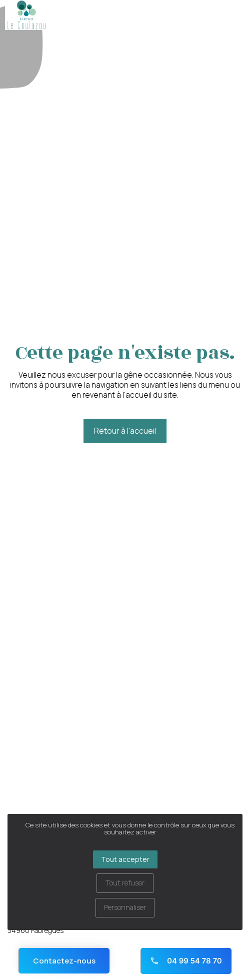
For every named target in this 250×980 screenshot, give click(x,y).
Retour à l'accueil (125, 431)
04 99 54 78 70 (186, 961)
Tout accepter (125, 859)
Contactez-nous (64, 961)
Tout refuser (125, 883)
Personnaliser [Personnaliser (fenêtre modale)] (125, 907)
